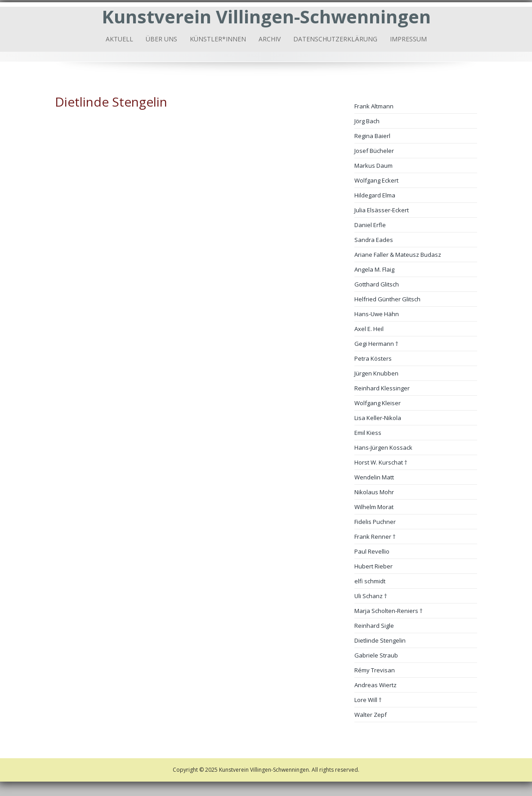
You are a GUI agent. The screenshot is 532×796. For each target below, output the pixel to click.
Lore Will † (368, 700)
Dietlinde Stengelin (380, 640)
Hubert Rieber (373, 566)
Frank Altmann (374, 106)
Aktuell (119, 39)
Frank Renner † (375, 537)
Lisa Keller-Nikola (378, 418)
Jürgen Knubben (376, 373)
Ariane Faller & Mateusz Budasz (398, 255)
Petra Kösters (373, 358)
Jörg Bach (367, 121)
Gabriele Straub (376, 655)
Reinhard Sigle (374, 626)
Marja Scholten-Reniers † (389, 611)
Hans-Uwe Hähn (377, 314)
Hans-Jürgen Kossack (383, 447)
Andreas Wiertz (376, 685)
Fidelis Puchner (375, 522)
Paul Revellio (372, 551)
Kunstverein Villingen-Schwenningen (266, 16)
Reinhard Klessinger (382, 388)
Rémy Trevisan (375, 670)
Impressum (408, 39)
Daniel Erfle (370, 225)
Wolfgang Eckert (376, 180)
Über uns (161, 39)
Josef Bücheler (374, 151)
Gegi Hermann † (376, 344)
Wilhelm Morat (374, 507)
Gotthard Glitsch (377, 284)
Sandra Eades (374, 240)
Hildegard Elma (375, 195)
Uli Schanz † (371, 596)
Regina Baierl (372, 136)
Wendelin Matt (374, 477)
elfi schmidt (370, 581)
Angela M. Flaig (374, 269)
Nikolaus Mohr (374, 492)
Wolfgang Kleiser (378, 403)
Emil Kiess (368, 433)
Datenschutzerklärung (335, 39)
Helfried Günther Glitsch (387, 299)
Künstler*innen (218, 39)
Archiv (270, 39)
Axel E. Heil (369, 329)
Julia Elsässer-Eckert (382, 210)
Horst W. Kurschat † (381, 462)
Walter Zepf (371, 715)
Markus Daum (373, 165)
